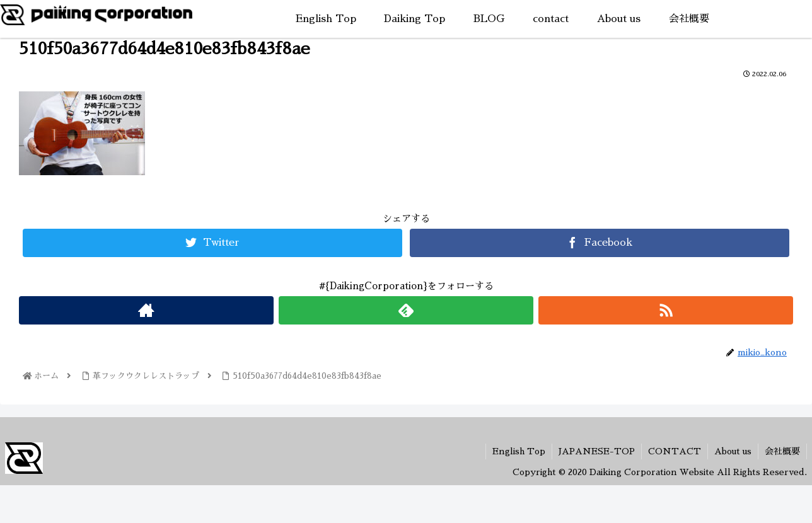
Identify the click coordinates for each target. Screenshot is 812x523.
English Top (519, 451)
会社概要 (782, 451)
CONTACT (675, 451)
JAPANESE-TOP (597, 451)
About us (733, 451)
